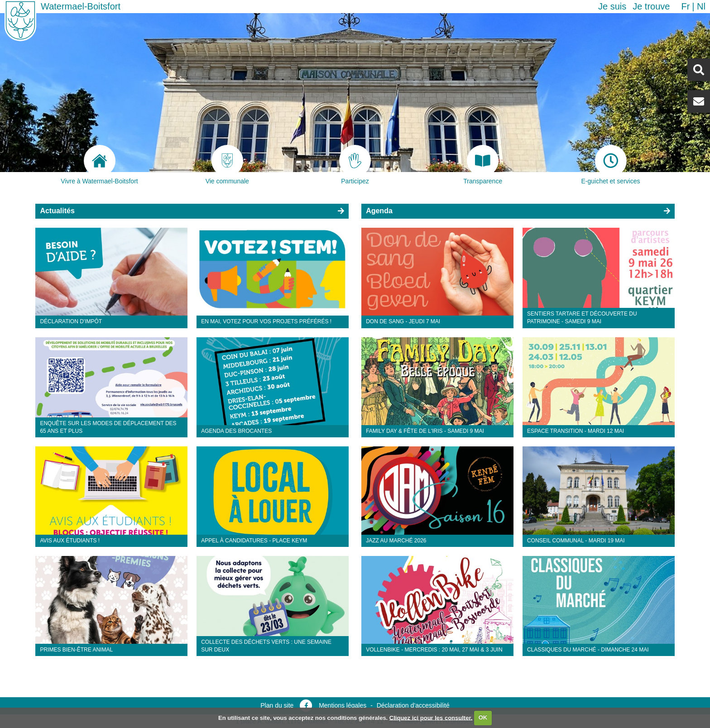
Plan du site (277, 705)
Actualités (57, 211)
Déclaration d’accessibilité (413, 705)
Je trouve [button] (651, 6)
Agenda (379, 211)
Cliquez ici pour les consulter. (431, 717)
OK (483, 717)
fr (685, 6)
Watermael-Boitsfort (81, 6)
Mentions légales (343, 705)
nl (701, 6)
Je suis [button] (612, 6)
